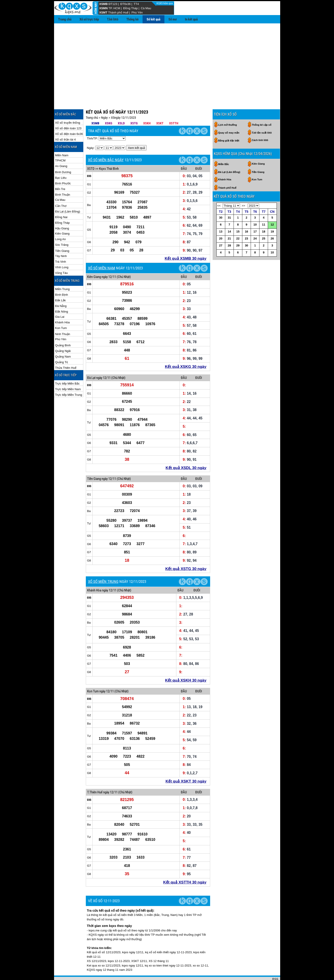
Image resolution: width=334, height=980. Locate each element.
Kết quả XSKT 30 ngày (186, 767)
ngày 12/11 (109, 262)
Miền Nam (62, 141)
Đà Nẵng (61, 291)
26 (272, 224)
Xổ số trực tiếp (89, 19)
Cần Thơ (61, 191)
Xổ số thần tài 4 (66, 125)
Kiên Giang (62, 219)
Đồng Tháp (131, 8)
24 (255, 224)
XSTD (91, 154)
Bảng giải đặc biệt (229, 126)
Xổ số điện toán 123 (68, 114)
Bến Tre (60, 174)
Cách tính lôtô (260, 125)
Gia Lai (60, 302)
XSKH (147, 109)
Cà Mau (146, 8)
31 (229, 203)
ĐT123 (113, 4)
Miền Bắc (224, 150)
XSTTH (174, 109)
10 (255, 210)
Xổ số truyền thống (68, 108)
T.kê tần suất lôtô (262, 118)
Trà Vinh (61, 247)
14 (229, 217)
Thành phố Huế (118, 12)
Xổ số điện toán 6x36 (69, 119)
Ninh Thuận (63, 319)
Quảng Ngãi (63, 336)
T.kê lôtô (113, 19)
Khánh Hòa (62, 308)
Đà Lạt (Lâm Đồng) (68, 197)
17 (255, 217)
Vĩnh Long (62, 253)
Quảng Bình (63, 331)
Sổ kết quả (153, 19)
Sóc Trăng (62, 230)
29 (238, 231)
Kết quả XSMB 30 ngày (185, 244)
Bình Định (62, 280)
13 (221, 217)
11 (264, 210)
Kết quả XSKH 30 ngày (186, 666)
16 (246, 217)
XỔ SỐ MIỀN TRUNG (103, 567)
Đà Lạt (91, 363)
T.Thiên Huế (95, 778)
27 (221, 231)
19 (272, 217)
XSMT (103, 12)
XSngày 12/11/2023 (124, 103)
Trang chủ (65, 19)
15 (238, 217)
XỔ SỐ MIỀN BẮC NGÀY (106, 145)
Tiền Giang (62, 236)
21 (229, 224)
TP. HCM (114, 8)
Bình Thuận (63, 180)
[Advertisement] (167, 57)
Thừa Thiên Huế (66, 353)
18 (264, 217)
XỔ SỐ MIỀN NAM (102, 253)
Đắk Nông (62, 297)
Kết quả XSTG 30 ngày (186, 554)
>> (243, 191)
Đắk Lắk (60, 286)
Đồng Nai (61, 202)
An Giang (61, 151)
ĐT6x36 (125, 4)
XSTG (134, 109)
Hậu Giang (62, 214)
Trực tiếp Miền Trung (69, 380)
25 (264, 224)
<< (219, 191)
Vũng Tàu (61, 258)
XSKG (109, 109)
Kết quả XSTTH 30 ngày (185, 868)
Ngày (104, 103)
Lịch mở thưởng (228, 110)
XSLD (121, 109)
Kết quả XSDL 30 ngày (186, 453)
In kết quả (191, 19)
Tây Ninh (61, 241)
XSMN (104, 8)
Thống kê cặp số (262, 110)
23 (246, 224)
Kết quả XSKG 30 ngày (186, 352)
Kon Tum (61, 313)
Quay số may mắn (229, 118)
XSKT (160, 109)
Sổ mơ (173, 19)
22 (238, 224)
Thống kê (132, 19)
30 (221, 203)
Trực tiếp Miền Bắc (67, 369)
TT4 (136, 4)
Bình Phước (63, 169)
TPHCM (60, 146)
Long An (61, 225)
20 (221, 224)
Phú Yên (137, 12)
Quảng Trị (62, 348)
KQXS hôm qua (165, 3)
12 (272, 210)
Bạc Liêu (61, 163)
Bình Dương (63, 158)
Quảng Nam (63, 342)
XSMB (104, 4)
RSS (275, 964)
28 (229, 231)
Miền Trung (62, 274)
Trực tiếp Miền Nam (68, 375)
